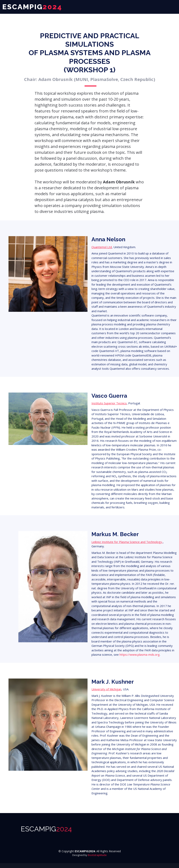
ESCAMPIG (46, 829)
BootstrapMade (97, 855)
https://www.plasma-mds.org (140, 654)
